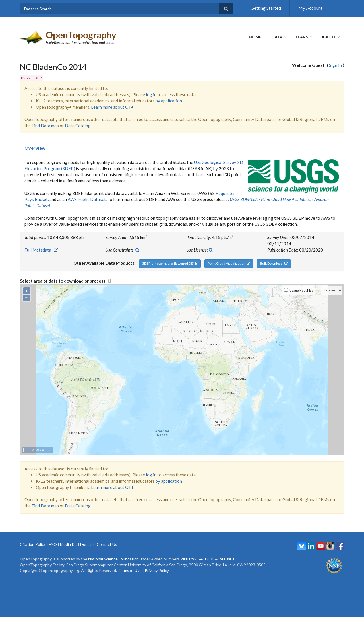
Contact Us (107, 544)
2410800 (206, 559)
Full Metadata (41, 250)
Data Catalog (78, 126)
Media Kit (69, 544)
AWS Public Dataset (87, 199)
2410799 (189, 559)
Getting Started (266, 8)
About (329, 37)
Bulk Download (274, 263)
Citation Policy (33, 544)
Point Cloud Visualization (229, 263)
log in (151, 94)
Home (255, 37)
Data (277, 37)
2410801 (227, 559)
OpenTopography (81, 35)
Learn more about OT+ (112, 107)
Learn (302, 37)
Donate (87, 544)
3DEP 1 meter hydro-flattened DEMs (170, 263)
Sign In (335, 65)
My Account (310, 8)
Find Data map (45, 126)
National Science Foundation (113, 559)
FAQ (53, 544)
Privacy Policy (157, 570)
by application (169, 101)
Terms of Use (130, 570)
